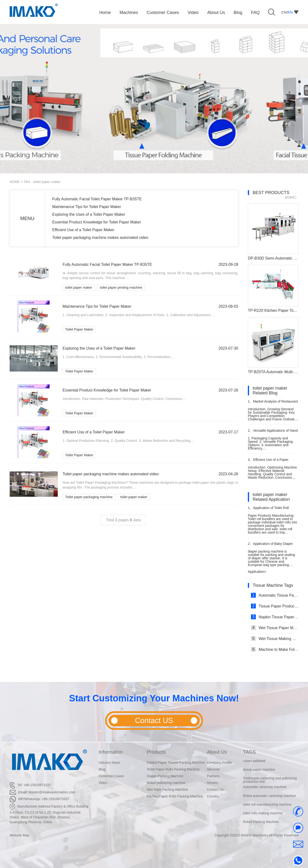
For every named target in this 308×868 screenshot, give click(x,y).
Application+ (257, 572)
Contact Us (215, 790)
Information (111, 752)
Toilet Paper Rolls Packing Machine (173, 769)
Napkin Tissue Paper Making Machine (275, 617)
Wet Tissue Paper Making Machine (275, 628)
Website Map (19, 835)
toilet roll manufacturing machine (267, 804)
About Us (217, 752)
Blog (102, 769)
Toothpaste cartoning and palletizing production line (270, 780)
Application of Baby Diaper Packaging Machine (270, 546)
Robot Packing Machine (261, 822)
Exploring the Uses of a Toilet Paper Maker (89, 214)
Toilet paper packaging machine (89, 497)
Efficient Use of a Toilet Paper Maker (83, 230)
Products (156, 752)
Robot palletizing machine (166, 783)
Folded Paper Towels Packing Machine (176, 763)
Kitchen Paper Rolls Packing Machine (175, 796)
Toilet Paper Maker (79, 329)
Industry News (109, 763)
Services (213, 769)
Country (213, 796)
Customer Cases (111, 776)
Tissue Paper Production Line (275, 606)
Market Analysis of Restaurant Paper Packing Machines (273, 403)
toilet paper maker (79, 287)
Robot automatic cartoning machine (269, 796)
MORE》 (292, 197)
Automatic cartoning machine (265, 787)
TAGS (249, 752)
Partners (213, 776)
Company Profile (219, 763)
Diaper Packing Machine (165, 776)
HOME (15, 182)
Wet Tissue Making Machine (275, 639)
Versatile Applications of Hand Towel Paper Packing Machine (273, 433)
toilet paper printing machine (121, 287)
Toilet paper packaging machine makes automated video (100, 238)
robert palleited (254, 761)
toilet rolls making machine (263, 813)
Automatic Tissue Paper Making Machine (275, 595)
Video (103, 783)
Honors (212, 783)
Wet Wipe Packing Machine (167, 790)
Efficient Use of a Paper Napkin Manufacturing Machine (271, 462)
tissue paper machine (259, 770)
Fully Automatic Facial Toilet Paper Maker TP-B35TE (97, 199)
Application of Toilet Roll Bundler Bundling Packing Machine (268, 510)
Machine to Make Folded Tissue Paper (275, 649)
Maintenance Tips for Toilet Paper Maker (87, 207)
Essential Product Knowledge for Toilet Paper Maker (97, 222)
